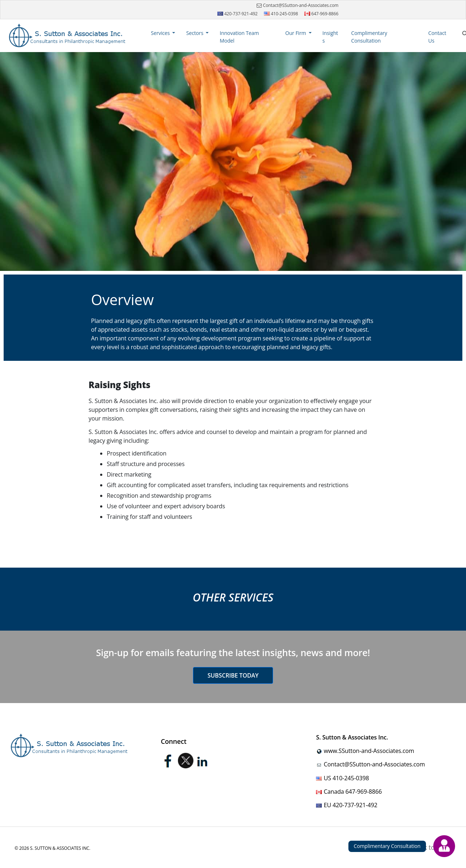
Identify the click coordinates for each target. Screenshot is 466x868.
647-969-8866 (321, 14)
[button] (163, 33)
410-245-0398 (281, 14)
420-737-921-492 (238, 14)
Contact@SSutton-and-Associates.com (297, 5)
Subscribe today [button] (233, 675)
